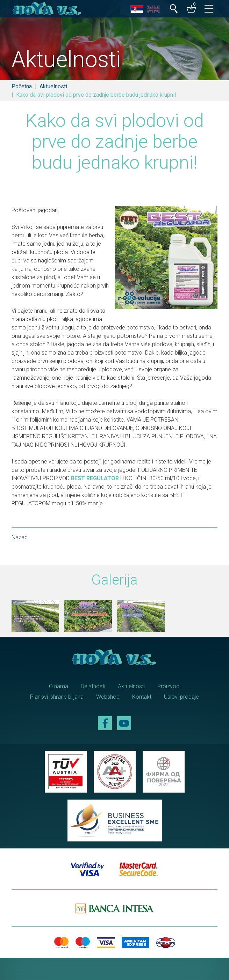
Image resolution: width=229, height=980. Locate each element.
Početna (22, 86)
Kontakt (142, 697)
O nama (59, 686)
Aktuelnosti (53, 86)
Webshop (108, 697)
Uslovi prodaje (181, 697)
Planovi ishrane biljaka (57, 697)
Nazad (20, 537)
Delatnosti (93, 686)
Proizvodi (169, 686)
